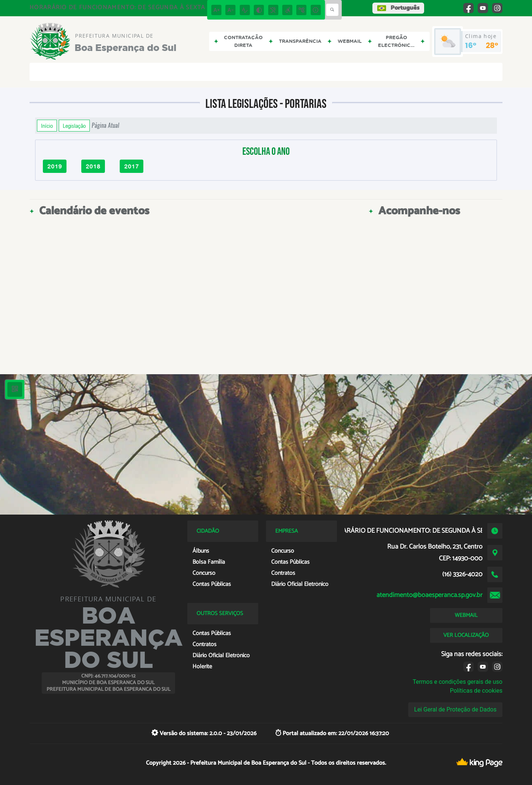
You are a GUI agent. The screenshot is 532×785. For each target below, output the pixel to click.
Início (47, 126)
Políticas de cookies (476, 691)
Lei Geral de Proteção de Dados (455, 709)
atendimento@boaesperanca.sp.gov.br (429, 595)
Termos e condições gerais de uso (458, 682)
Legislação (74, 126)
